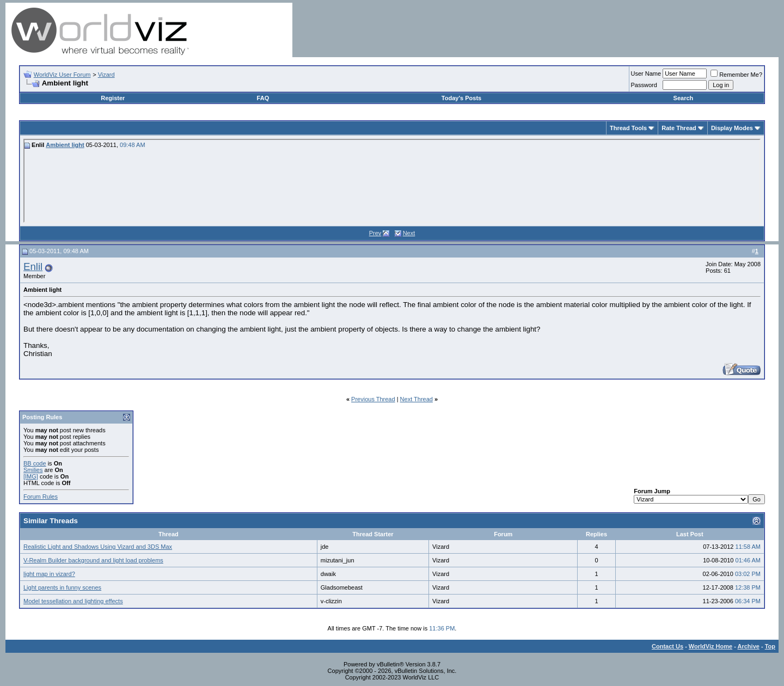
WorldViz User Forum (62, 75)
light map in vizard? (49, 574)
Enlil (33, 267)
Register (113, 98)
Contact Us (667, 646)
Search (684, 98)
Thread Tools (628, 128)
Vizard (106, 75)
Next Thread (416, 399)
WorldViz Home (710, 646)
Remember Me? (736, 75)
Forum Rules (41, 497)
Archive (749, 646)
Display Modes (732, 128)
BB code (35, 463)
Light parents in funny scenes (62, 587)
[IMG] (31, 476)
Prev (375, 233)
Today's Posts (461, 98)
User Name (646, 73)
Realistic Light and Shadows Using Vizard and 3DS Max (98, 547)
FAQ (263, 98)
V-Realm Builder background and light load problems (93, 560)
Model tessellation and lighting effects (73, 601)
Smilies (33, 470)
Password (644, 85)
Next (409, 233)
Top (770, 646)
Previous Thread (373, 399)
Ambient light (65, 145)
